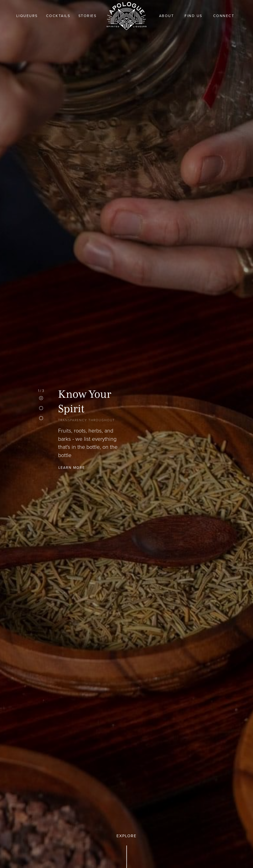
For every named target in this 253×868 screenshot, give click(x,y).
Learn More (72, 467)
